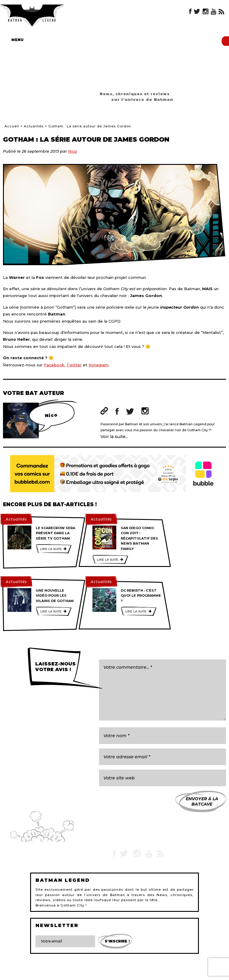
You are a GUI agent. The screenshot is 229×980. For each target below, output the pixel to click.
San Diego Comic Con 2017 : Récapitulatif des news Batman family (139, 538)
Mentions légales (67, 972)
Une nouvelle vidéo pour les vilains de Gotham (55, 596)
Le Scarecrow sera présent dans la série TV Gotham (55, 533)
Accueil (12, 126)
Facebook (54, 365)
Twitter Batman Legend (197, 11)
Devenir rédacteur (143, 972)
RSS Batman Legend (221, 11)
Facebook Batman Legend (190, 11)
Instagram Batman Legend (205, 11)
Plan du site (95, 972)
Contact (42, 972)
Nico (72, 151)
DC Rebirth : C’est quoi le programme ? (141, 596)
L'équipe (116, 972)
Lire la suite (51, 549)
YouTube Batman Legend (213, 11)
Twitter (74, 365)
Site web (104, 411)
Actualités (34, 126)
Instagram (99, 365)
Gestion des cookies (178, 972)
